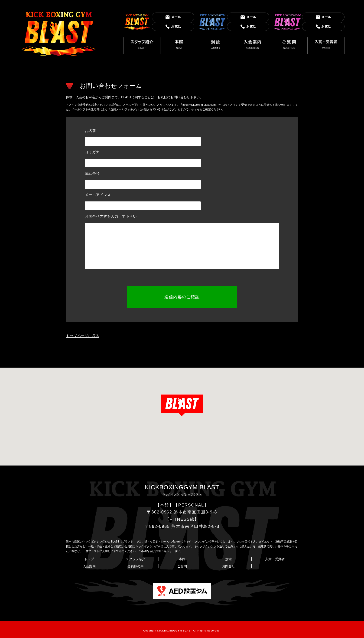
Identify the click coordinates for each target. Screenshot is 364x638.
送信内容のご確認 (182, 296)
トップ (89, 557)
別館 (228, 557)
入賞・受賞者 (275, 557)
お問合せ (228, 564)
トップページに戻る (83, 334)
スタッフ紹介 (136, 557)
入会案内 (89, 564)
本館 (182, 557)
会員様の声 (136, 564)
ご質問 (182, 564)
